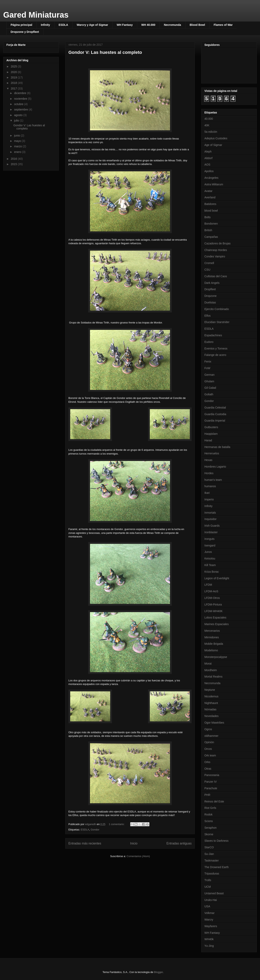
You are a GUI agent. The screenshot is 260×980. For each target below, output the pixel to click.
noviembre (21, 99)
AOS (207, 165)
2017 (14, 88)
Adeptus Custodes (216, 138)
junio (17, 136)
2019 (14, 77)
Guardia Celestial (215, 408)
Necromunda (173, 25)
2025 (14, 66)
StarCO (209, 847)
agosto (19, 115)
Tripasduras (212, 874)
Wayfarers (211, 926)
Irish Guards (212, 526)
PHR (207, 795)
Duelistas (210, 302)
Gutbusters (211, 427)
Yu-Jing (209, 946)
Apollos (209, 171)
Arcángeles (211, 178)
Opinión (209, 742)
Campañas (211, 237)
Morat (208, 664)
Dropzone (210, 296)
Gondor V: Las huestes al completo (105, 52)
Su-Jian (209, 854)
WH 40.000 (148, 25)
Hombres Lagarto (215, 467)
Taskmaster (212, 861)
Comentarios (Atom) (138, 856)
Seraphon (210, 828)
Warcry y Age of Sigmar (92, 25)
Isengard (210, 545)
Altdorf (208, 158)
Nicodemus (211, 696)
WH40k (209, 939)
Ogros (208, 729)
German (209, 375)
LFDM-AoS (211, 591)
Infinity (45, 25)
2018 (14, 83)
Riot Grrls (210, 808)
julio (17, 120)
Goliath (209, 394)
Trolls (208, 880)
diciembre (20, 93)
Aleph (208, 152)
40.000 (209, 119)
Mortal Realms (213, 677)
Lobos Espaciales (215, 618)
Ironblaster (211, 532)
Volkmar (209, 913)
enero (18, 152)
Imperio (209, 499)
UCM (208, 887)
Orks (207, 762)
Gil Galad (210, 388)
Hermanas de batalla (217, 447)
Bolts (207, 217)
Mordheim (211, 670)
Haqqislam (211, 434)
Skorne (209, 834)
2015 (14, 164)
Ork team (210, 755)
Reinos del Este (214, 801)
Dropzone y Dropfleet (25, 32)
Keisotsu (210, 558)
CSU (207, 270)
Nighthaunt (211, 703)
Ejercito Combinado (217, 309)
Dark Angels (212, 283)
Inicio (134, 843)
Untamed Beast (214, 893)
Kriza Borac (212, 572)
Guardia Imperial (215, 421)
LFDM (208, 585)
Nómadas (210, 709)
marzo (18, 146)
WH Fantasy (125, 25)
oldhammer (211, 736)
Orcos (208, 749)
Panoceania (212, 775)
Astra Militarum (214, 184)
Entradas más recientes (85, 843)
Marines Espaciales (216, 624)
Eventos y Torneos (216, 348)
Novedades (211, 716)
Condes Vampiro (215, 256)
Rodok (208, 814)
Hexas (208, 460)
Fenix (208, 361)
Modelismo (211, 650)
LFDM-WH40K (213, 611)
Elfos (207, 316)
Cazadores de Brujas (217, 243)
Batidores (210, 204)
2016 (14, 159)
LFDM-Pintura (213, 604)
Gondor (95, 830)
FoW (207, 368)
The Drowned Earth (216, 867)
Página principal (21, 25)
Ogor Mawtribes (214, 723)
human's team (213, 480)
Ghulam (209, 381)
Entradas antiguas (179, 843)
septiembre (21, 109)
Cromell (209, 263)
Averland (210, 197)
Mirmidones (212, 637)
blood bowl (211, 211)
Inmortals (210, 513)
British (208, 230)
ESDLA (63, 25)
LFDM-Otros (212, 598)
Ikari (207, 493)
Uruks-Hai (211, 900)
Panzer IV (210, 782)
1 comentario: (117, 824)
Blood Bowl (197, 25)
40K (207, 125)
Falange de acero (215, 355)
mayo (18, 141)
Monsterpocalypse (216, 657)
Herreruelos (212, 453)
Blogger (158, 972)
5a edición (211, 132)
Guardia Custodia (215, 414)
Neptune (210, 690)
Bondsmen (211, 224)
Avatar (208, 191)
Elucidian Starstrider (217, 322)
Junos (208, 552)
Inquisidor (210, 519)
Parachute (211, 788)
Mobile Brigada (214, 644)
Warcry (209, 920)
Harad (208, 440)
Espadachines (213, 335)
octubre (19, 104)
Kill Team (210, 565)
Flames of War (223, 25)
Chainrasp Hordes (216, 250)
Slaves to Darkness (216, 841)
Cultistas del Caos (216, 276)
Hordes (209, 473)
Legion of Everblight (217, 578)
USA (207, 906)
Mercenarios (212, 631)
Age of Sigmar (213, 145)
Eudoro (209, 342)
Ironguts (209, 539)
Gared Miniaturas (36, 15)
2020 (14, 72)
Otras (208, 769)
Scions (209, 821)
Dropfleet (210, 289)
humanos (210, 486)
